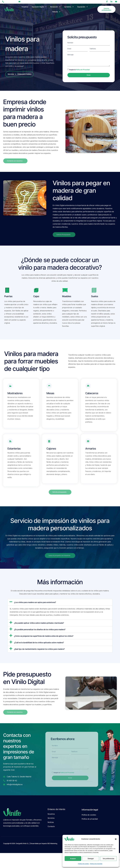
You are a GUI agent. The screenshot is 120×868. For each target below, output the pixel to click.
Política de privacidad (96, 864)
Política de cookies (83, 864)
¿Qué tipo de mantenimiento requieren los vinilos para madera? (39, 654)
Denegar (91, 859)
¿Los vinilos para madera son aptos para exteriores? (35, 607)
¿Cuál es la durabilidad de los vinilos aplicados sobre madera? (39, 647)
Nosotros (25, 7)
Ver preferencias (108, 859)
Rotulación (55, 7)
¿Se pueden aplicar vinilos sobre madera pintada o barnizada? (39, 628)
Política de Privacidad (83, 71)
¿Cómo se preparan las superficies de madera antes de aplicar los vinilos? (44, 641)
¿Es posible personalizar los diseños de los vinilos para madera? (40, 634)
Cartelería (69, 7)
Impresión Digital (39, 7)
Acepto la (79, 71)
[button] (116, 839)
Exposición (83, 7)
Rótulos (57, 12)
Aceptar (73, 859)
